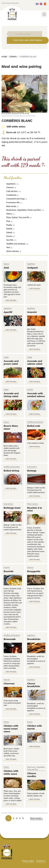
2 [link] (14, 818)
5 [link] (23, 818)
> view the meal (11, 300)
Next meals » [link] (37, 818)
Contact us (41, 861)
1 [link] (8, 818)
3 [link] (17, 818)
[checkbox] (24, 184)
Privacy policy (28, 861)
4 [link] (20, 818)
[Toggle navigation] (44, 14)
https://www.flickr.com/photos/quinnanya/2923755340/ (18, 116)
